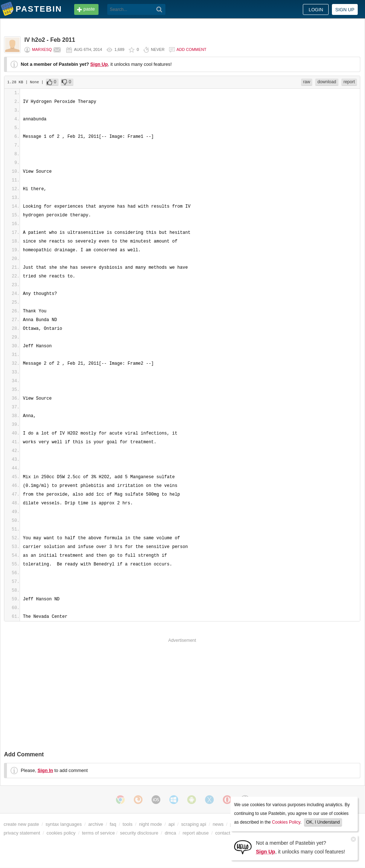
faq (113, 824)
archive (96, 824)
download (327, 82)
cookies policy (61, 833)
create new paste (21, 824)
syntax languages (64, 824)
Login (316, 10)
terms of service (99, 833)
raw (307, 82)
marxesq (42, 49)
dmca (170, 833)
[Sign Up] (243, 847)
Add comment (192, 49)
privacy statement (22, 833)
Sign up (345, 10)
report (349, 82)
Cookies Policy (286, 822)
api (171, 824)
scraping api (194, 824)
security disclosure (139, 833)
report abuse (196, 833)
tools (127, 824)
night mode (150, 824)
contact (223, 833)
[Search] (159, 9)
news (218, 824)
